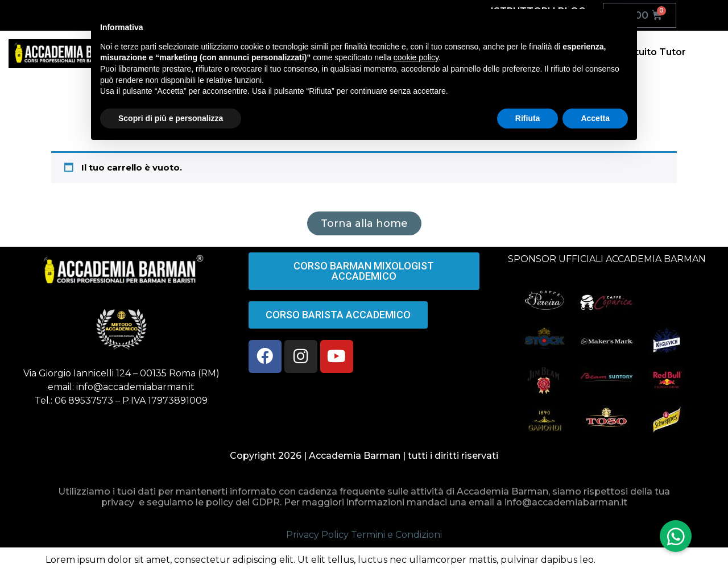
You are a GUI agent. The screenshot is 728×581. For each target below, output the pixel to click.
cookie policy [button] (416, 57)
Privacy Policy (317, 535)
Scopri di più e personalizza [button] (171, 118)
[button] (676, 536)
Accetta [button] (595, 118)
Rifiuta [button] (528, 118)
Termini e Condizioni (396, 535)
